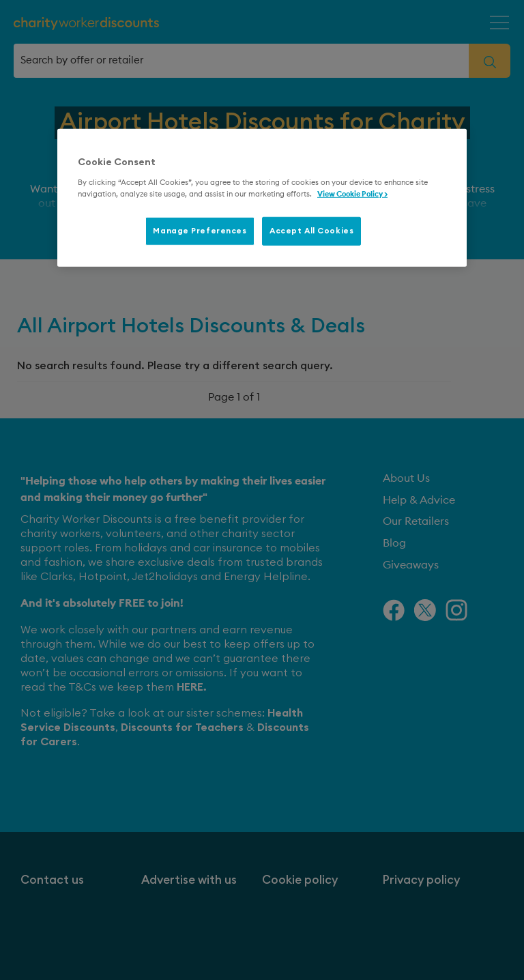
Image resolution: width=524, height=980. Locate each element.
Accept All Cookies (311, 231)
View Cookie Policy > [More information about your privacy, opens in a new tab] (352, 194)
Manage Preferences (200, 231)
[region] (262, 198)
